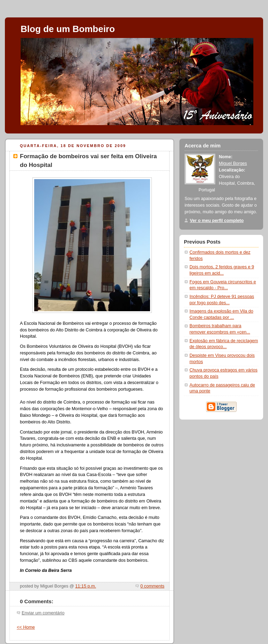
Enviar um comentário (43, 613)
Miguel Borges (233, 163)
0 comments (152, 586)
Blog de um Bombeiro (68, 29)
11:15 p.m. (86, 586)
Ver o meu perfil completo (217, 221)
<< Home (26, 627)
